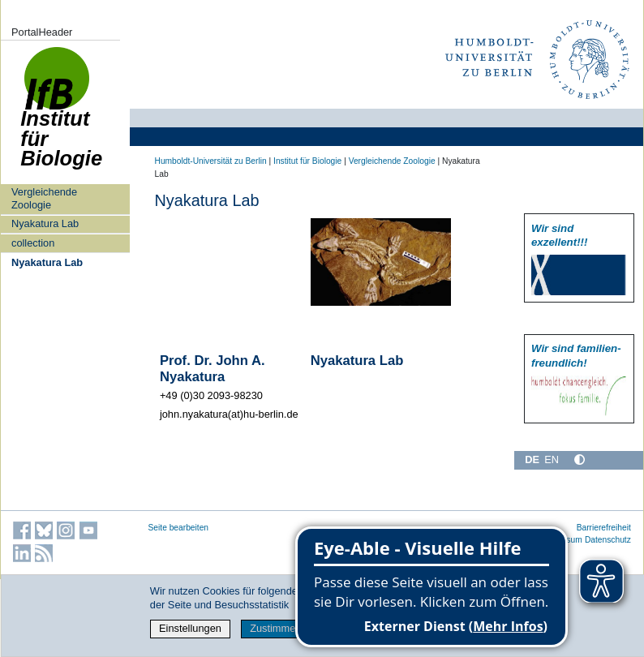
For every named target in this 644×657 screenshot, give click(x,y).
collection (33, 243)
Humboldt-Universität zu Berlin (211, 161)
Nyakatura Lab (45, 223)
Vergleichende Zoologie (44, 198)
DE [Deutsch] (532, 459)
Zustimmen (275, 628)
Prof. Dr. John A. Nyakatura (213, 369)
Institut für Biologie (61, 116)
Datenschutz (608, 540)
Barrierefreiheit (604, 528)
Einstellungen (190, 628)
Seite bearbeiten (179, 528)
